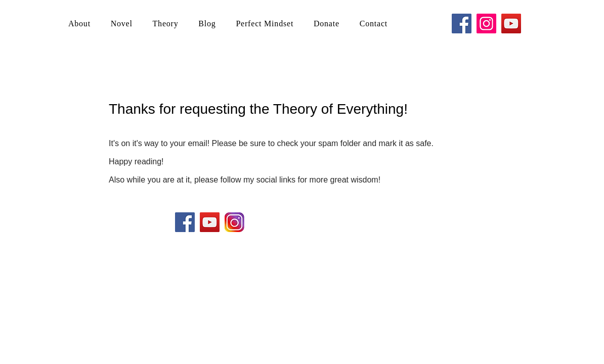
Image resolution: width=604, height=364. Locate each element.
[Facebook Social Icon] (185, 222)
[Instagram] (486, 24)
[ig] (234, 222)
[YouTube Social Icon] (210, 222)
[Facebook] (462, 24)
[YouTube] (511, 24)
